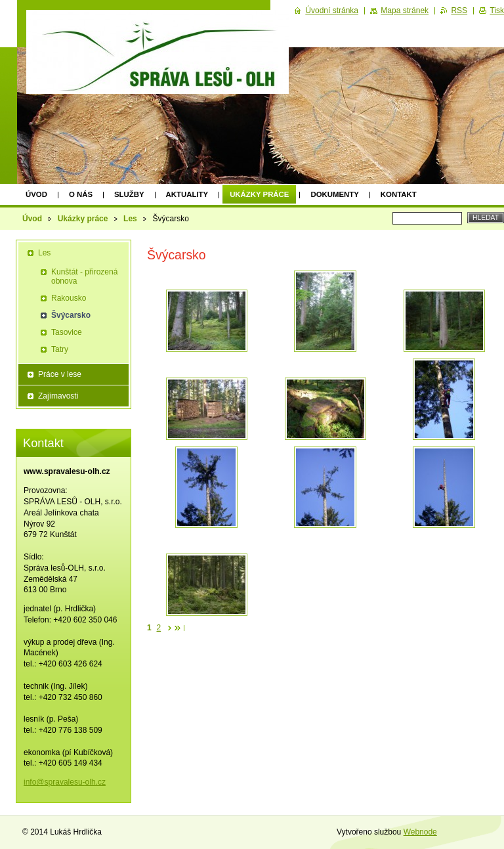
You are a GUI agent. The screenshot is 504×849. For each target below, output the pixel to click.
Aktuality (187, 194)
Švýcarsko (71, 315)
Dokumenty (334, 194)
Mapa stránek (405, 11)
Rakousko (69, 298)
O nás (81, 194)
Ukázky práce (259, 194)
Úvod (36, 194)
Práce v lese (60, 374)
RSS (459, 11)
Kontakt (399, 194)
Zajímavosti (58, 396)
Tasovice (67, 332)
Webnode (420, 832)
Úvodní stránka (332, 11)
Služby (129, 194)
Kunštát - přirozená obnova (84, 276)
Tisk (497, 11)
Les (130, 219)
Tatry (60, 349)
